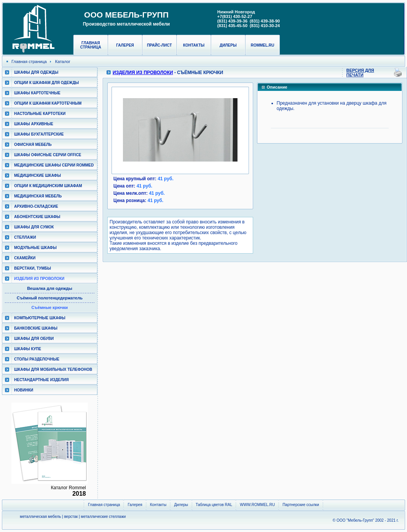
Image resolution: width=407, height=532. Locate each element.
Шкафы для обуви (34, 339)
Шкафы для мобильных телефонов (53, 369)
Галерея (125, 45)
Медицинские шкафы (37, 175)
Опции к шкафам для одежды (47, 83)
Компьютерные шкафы (40, 318)
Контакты (194, 45)
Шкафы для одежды (36, 72)
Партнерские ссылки (301, 505)
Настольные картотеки (40, 114)
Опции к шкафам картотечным (48, 103)
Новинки (24, 390)
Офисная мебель (33, 145)
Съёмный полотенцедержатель (50, 298)
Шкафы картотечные (37, 93)
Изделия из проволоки (39, 279)
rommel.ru (263, 45)
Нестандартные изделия (41, 380)
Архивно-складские (36, 206)
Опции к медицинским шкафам (48, 186)
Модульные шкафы (35, 248)
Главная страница (91, 45)
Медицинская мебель (38, 196)
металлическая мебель (40, 517)
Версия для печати (360, 73)
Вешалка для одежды (50, 288)
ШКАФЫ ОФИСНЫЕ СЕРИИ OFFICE (48, 155)
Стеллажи (25, 237)
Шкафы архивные (34, 124)
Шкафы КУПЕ (28, 349)
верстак (71, 517)
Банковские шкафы (36, 328)
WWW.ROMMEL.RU (257, 505)
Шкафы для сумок (34, 227)
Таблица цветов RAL (214, 505)
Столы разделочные (37, 359)
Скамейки (25, 258)
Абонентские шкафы (37, 217)
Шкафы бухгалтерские (39, 134)
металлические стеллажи (103, 517)
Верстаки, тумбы (32, 268)
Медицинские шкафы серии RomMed (54, 165)
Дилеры (228, 45)
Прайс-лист (159, 45)
